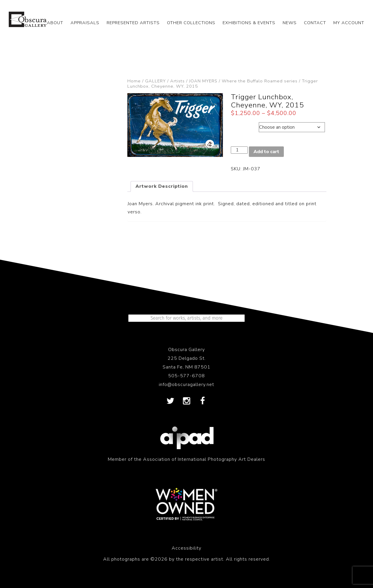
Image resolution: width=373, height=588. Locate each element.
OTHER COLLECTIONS (191, 23)
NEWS (290, 23)
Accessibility (186, 548)
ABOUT (55, 23)
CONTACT (315, 23)
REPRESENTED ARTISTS (133, 23)
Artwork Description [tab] (162, 186)
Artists (177, 81)
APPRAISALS (85, 23)
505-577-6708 (186, 376)
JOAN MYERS (203, 81)
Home (134, 81)
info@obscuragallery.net (186, 385)
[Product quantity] (239, 150)
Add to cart (266, 152)
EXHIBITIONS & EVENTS (249, 23)
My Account (349, 23)
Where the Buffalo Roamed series (260, 81)
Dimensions (245, 126)
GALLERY (155, 81)
